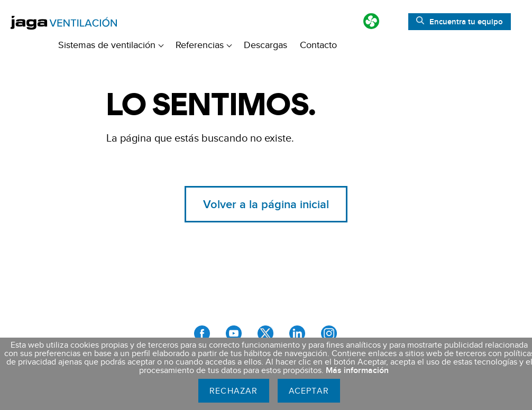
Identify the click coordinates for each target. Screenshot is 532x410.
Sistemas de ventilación (111, 45)
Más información (357, 370)
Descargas (265, 45)
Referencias (204, 45)
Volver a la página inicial (266, 204)
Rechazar (234, 391)
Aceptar (309, 391)
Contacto (318, 45)
